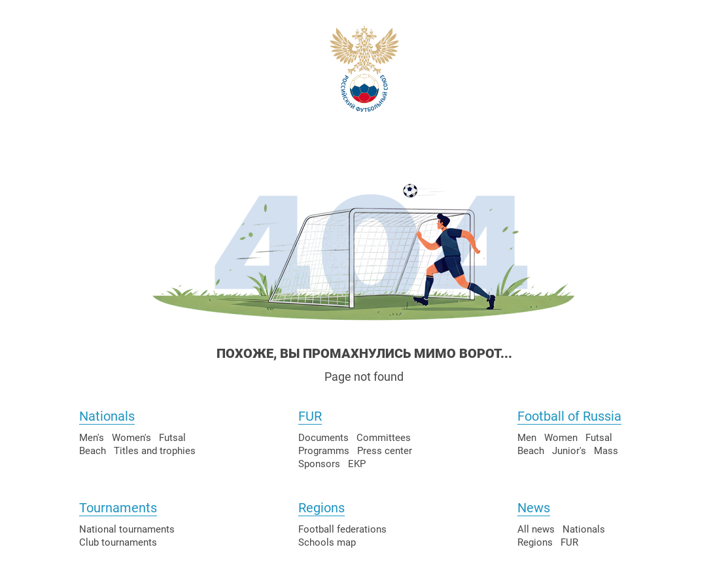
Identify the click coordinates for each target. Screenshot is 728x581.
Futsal (172, 438)
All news (536, 529)
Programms (324, 451)
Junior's (569, 451)
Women (561, 438)
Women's (131, 438)
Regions (321, 508)
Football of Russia (569, 416)
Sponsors (319, 464)
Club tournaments (118, 542)
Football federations (342, 529)
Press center (385, 451)
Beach (93, 451)
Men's (92, 438)
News (534, 508)
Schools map (327, 542)
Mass (606, 451)
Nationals (107, 416)
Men (527, 438)
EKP (357, 464)
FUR (310, 416)
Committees (384, 438)
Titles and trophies (155, 451)
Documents (323, 438)
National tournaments (127, 529)
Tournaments (118, 508)
